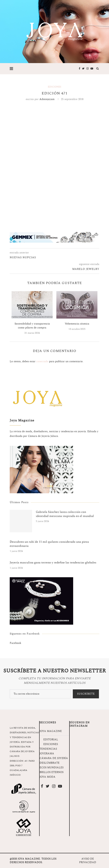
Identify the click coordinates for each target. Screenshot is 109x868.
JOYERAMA (47, 754)
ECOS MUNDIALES (52, 768)
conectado (42, 361)
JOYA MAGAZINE (51, 731)
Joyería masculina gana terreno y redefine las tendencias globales (53, 562)
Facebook (15, 643)
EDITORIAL (51, 740)
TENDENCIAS (48, 749)
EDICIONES (51, 744)
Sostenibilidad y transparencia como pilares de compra (32, 326)
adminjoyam (47, 99)
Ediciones (54, 87)
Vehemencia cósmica (77, 324)
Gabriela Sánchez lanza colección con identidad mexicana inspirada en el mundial (65, 514)
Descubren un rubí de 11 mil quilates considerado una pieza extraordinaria (49, 544)
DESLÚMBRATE (50, 763)
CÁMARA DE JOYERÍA (54, 758)
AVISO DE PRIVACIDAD (88, 861)
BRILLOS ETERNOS (52, 772)
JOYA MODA (48, 777)
